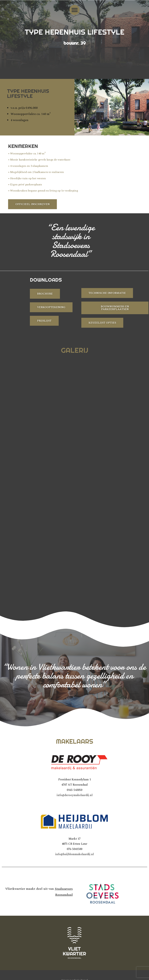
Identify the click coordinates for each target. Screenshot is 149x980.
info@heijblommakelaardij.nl (74, 854)
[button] (74, 10)
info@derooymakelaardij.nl (75, 795)
